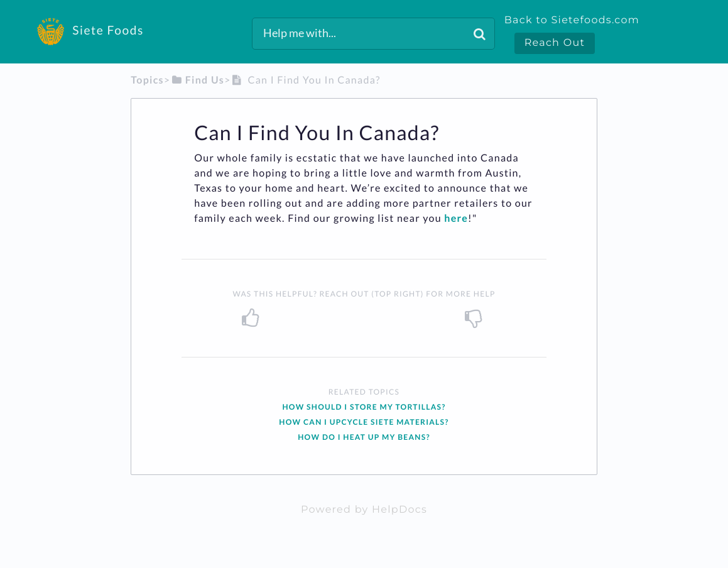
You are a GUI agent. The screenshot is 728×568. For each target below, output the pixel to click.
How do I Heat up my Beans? (364, 437)
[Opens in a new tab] (364, 510)
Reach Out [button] (555, 43)
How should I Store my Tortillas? (364, 407)
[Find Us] (197, 80)
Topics (147, 80)
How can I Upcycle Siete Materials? (364, 422)
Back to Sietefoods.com (572, 20)
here (456, 218)
